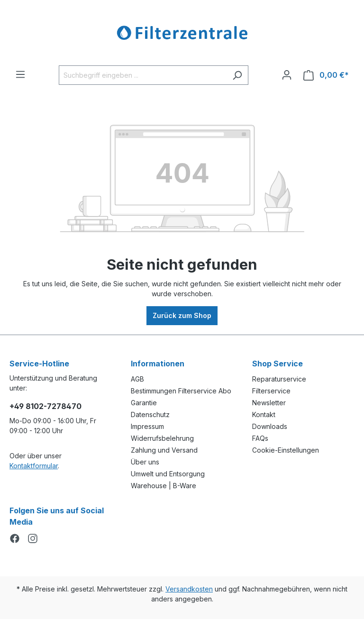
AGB (137, 379)
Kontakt (264, 414)
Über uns (145, 462)
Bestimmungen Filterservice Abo (181, 391)
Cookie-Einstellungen (286, 450)
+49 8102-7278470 (45, 406)
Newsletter (269, 403)
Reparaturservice (279, 379)
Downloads (270, 426)
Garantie (144, 403)
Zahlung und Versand (164, 450)
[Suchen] (237, 75)
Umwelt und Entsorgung (168, 474)
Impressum (147, 426)
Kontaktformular (34, 466)
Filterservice (271, 391)
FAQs (260, 438)
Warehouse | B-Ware (164, 486)
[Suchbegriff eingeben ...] (143, 75)
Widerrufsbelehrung (162, 438)
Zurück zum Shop (182, 315)
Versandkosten (189, 589)
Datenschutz (150, 414)
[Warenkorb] (326, 75)
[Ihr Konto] (287, 75)
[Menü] (20, 74)
